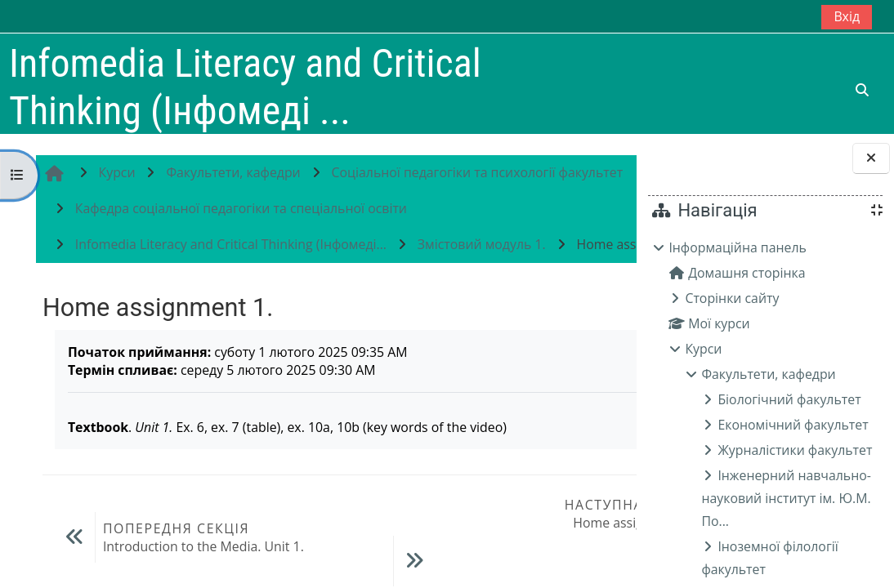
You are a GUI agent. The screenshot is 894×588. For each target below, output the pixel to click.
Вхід (847, 16)
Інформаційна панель (738, 247)
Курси (703, 349)
